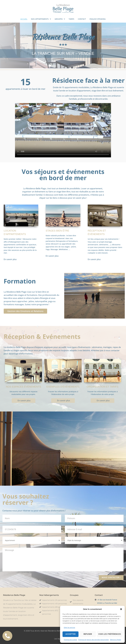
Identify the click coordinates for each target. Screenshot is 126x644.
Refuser (88, 634)
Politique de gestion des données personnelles (94, 640)
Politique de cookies (70, 640)
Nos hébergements (49, 595)
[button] (121, 609)
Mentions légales (116, 640)
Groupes (74, 595)
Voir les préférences (110, 634)
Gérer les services (69, 628)
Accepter (71, 634)
